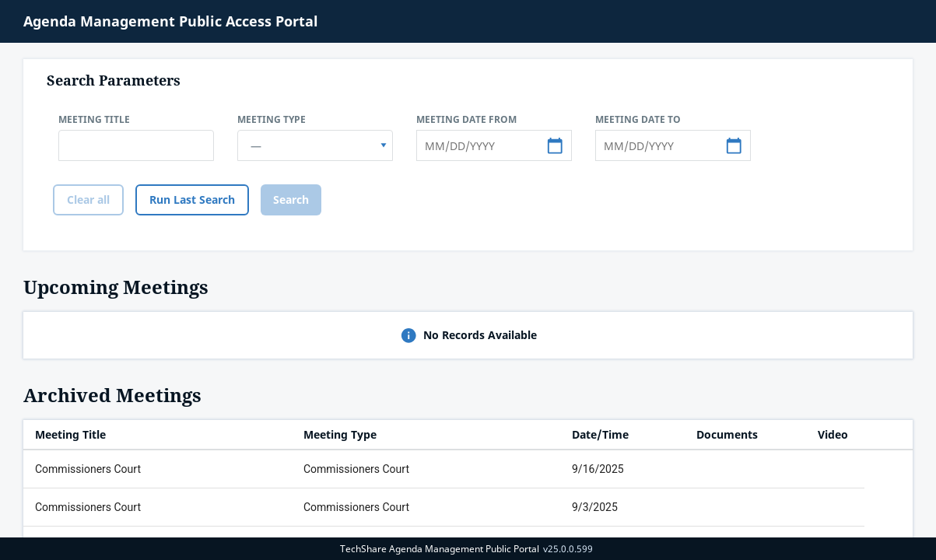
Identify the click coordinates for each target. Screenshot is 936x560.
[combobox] (315, 145)
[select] (384, 145)
